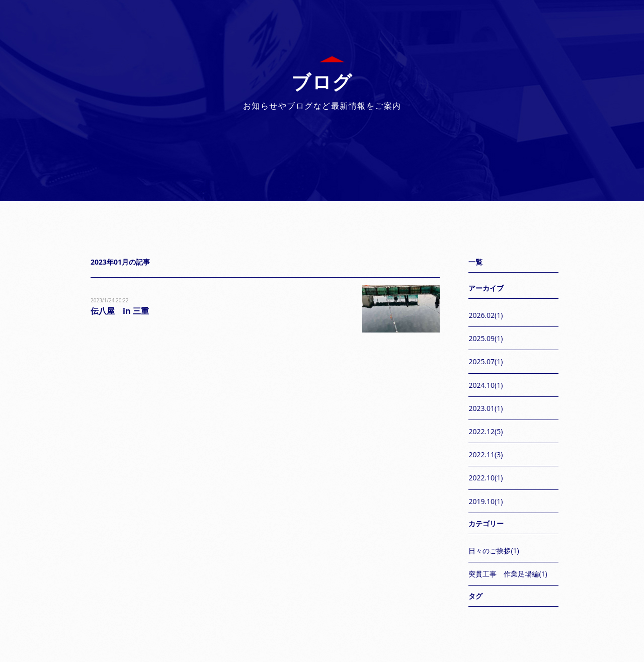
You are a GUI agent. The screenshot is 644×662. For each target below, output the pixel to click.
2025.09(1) (486, 338)
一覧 (475, 262)
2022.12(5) (486, 431)
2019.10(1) (486, 501)
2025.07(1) (486, 361)
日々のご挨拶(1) (494, 551)
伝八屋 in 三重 (120, 311)
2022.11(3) (486, 454)
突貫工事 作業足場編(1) (508, 574)
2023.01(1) (486, 408)
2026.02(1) (486, 315)
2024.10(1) (486, 385)
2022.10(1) (486, 478)
